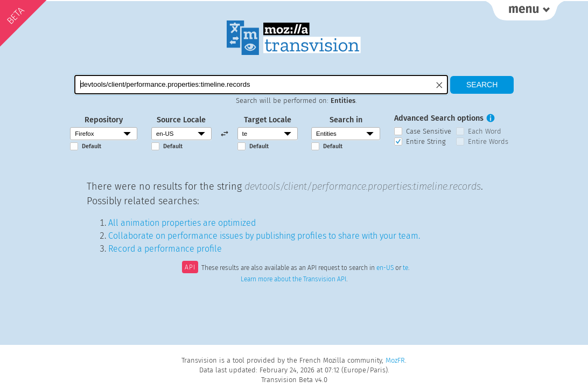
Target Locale (268, 120)
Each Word (485, 131)
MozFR (395, 360)
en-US (385, 268)
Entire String (426, 141)
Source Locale (181, 120)
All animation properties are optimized (182, 223)
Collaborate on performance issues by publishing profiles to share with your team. (264, 236)
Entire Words (488, 141)
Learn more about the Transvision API (293, 279)
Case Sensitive (429, 131)
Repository (104, 120)
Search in (346, 120)
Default (92, 146)
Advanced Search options (439, 118)
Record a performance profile (165, 249)
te (405, 268)
